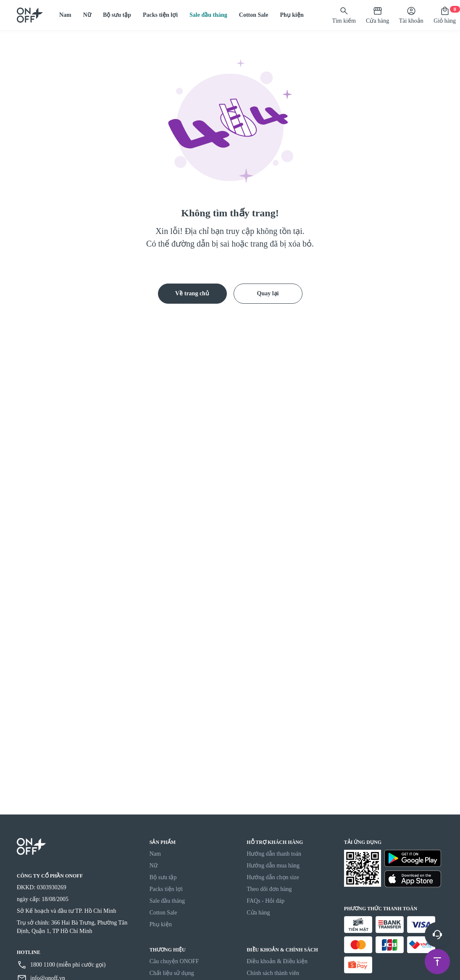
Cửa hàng (258, 913)
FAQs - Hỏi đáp (265, 901)
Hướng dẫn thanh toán (274, 854)
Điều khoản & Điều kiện (277, 961)
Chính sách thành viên (273, 973)
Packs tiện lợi (160, 15)
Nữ (87, 15)
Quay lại (268, 293)
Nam (65, 15)
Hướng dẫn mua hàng (273, 866)
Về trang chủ (192, 293)
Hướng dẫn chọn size (273, 877)
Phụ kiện (292, 15)
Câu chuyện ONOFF (174, 961)
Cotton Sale (254, 15)
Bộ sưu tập (117, 15)
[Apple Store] (413, 879)
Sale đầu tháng (208, 15)
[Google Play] (413, 858)
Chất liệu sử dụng (172, 973)
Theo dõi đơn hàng (269, 889)
